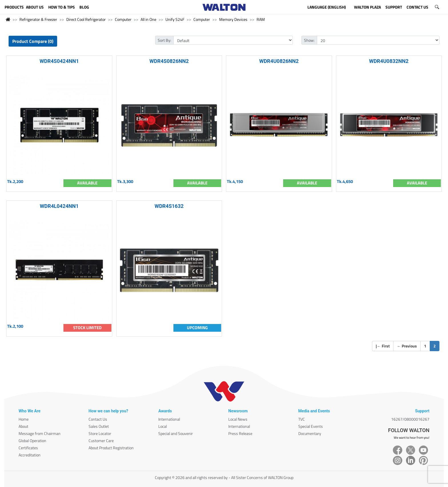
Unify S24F (175, 19)
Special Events (311, 426)
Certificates (28, 448)
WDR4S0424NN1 (59, 61)
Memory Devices (233, 19)
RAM (261, 19)
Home (24, 419)
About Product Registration (111, 448)
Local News (238, 419)
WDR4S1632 (169, 206)
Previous (407, 346)
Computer (123, 19)
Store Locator (100, 433)
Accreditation (30, 455)
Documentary (310, 433)
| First (383, 346)
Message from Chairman (40, 433)
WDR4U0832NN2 (389, 61)
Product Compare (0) (33, 41)
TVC (302, 419)
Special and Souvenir (176, 433)
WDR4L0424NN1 (59, 206)
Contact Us (98, 419)
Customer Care (101, 441)
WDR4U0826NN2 (279, 61)
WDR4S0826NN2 (169, 61)
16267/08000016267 (410, 419)
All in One (148, 19)
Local (163, 426)
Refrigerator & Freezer (38, 19)
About (23, 426)
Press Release (240, 433)
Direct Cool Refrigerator (86, 19)
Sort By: (164, 40)
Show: (309, 40)
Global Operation (32, 441)
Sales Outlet (99, 426)
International (169, 419)
